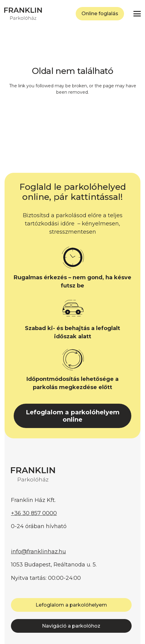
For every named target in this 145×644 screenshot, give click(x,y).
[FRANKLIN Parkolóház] (23, 14)
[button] (137, 14)
